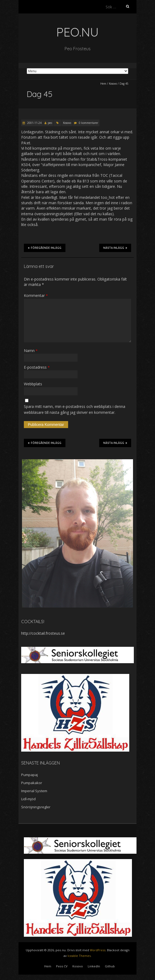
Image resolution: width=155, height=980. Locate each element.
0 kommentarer (88, 123)
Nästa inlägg (115, 248)
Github (110, 966)
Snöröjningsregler (36, 807)
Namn (31, 351)
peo (50, 123)
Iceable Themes (79, 956)
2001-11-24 (34, 123)
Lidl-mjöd (28, 799)
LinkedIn (94, 966)
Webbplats (33, 384)
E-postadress (37, 367)
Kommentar (36, 295)
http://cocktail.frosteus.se (43, 633)
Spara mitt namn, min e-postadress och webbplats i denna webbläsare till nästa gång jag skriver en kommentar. (75, 409)
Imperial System (34, 791)
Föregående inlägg (45, 248)
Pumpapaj (29, 775)
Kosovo (113, 84)
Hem (103, 84)
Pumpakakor (32, 783)
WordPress (98, 950)
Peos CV (62, 966)
